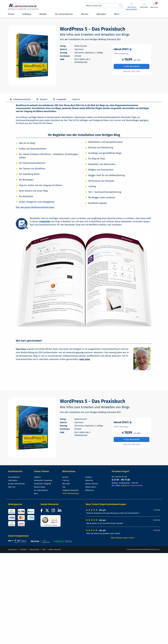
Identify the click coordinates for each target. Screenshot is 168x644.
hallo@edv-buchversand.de (132, 486)
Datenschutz (34, 550)
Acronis (65, 477)
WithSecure (90, 490)
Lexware (88, 477)
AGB (44, 550)
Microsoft (66, 484)
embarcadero (91, 487)
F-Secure (66, 480)
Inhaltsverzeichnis (20, 99)
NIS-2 (36, 494)
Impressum (12, 550)
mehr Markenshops (71, 493)
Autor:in (76, 99)
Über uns (12, 487)
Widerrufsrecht (55, 550)
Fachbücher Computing (43, 480)
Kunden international (16, 484)
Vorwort (42, 99)
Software (37, 477)
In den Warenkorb (132, 66)
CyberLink (89, 480)
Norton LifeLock (91, 484)
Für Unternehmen (41, 490)
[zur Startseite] (23, 7)
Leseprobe (60, 99)
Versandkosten (14, 477)
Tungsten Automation (71, 490)
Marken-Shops (40, 487)
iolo (64, 487)
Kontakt (23, 550)
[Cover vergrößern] (32, 56)
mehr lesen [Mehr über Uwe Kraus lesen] (85, 359)
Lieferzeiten (13, 480)
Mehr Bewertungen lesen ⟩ (123, 538)
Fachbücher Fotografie (43, 484)
